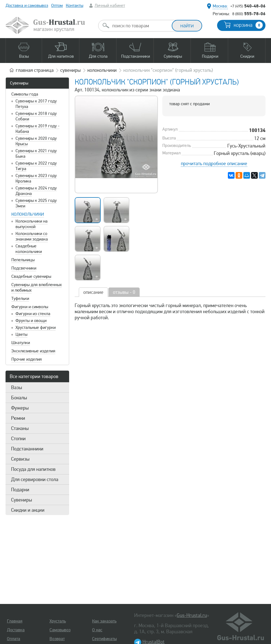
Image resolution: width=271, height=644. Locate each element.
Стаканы (20, 428)
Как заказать (104, 621)
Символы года (25, 94)
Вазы (17, 387)
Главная (15, 621)
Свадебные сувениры (31, 276)
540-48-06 (248, 6)
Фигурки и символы (30, 307)
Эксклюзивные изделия (33, 351)
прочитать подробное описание (214, 163)
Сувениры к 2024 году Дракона (36, 191)
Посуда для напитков (33, 469)
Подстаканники (27, 449)
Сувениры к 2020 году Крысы (36, 141)
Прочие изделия (27, 359)
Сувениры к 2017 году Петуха (36, 104)
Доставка (16, 630)
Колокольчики (28, 214)
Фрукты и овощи (31, 321)
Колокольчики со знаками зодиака (32, 236)
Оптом (57, 6)
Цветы (21, 334)
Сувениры (19, 83)
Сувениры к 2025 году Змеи (36, 203)
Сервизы (20, 459)
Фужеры (20, 408)
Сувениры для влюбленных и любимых (37, 287)
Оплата (14, 639)
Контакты (75, 6)
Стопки (18, 439)
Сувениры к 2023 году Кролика (36, 178)
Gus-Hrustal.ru (192, 615)
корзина (248, 25)
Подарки (20, 490)
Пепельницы (23, 260)
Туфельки (20, 299)
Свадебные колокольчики (29, 249)
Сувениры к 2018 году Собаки (36, 116)
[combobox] (140, 26)
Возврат (57, 639)
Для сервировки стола (35, 479)
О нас (97, 630)
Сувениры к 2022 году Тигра (36, 166)
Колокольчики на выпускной (32, 224)
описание (93, 292)
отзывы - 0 (124, 292)
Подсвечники (24, 268)
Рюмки (18, 418)
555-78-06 (249, 14)
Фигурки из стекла (33, 314)
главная (35, 70)
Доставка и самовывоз (27, 6)
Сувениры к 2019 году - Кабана (37, 129)
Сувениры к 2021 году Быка (36, 154)
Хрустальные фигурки (36, 328)
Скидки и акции (28, 510)
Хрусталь (58, 621)
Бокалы (19, 398)
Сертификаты (104, 639)
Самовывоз (60, 630)
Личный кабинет (110, 6)
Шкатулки (21, 343)
